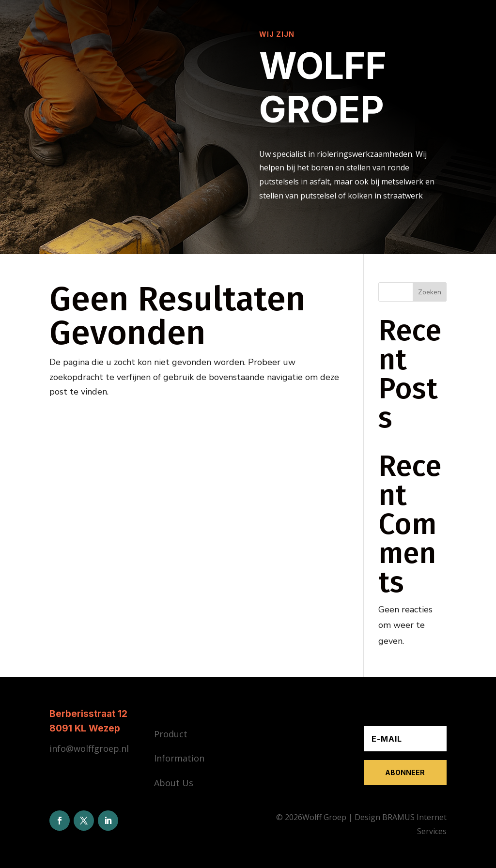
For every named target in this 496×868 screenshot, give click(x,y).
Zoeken (430, 292)
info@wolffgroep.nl (89, 748)
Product (171, 734)
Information (179, 758)
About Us (174, 783)
